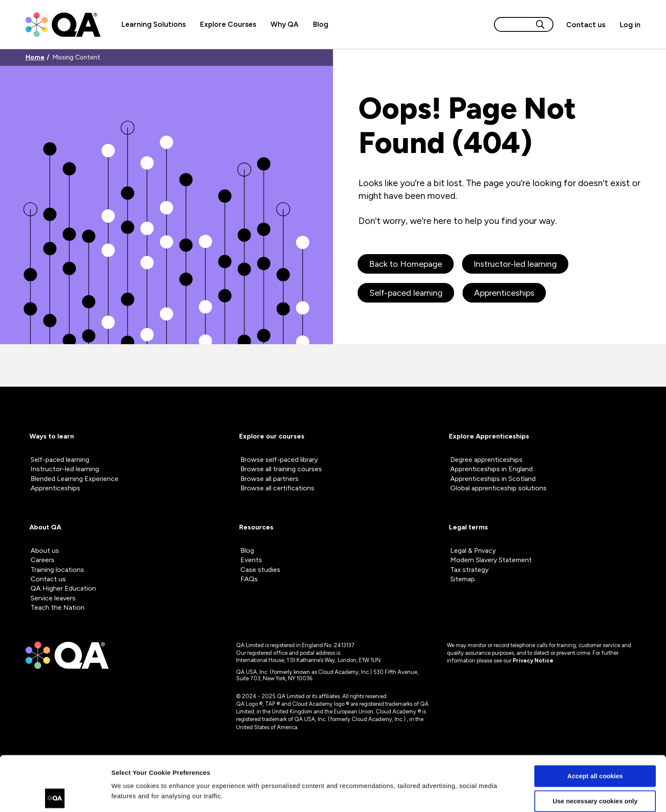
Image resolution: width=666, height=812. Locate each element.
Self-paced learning (406, 293)
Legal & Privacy (473, 550)
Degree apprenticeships (486, 460)
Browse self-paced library (279, 460)
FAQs (249, 579)
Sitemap (463, 579)
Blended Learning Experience (75, 479)
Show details (131, 795)
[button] (586, 25)
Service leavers (53, 598)
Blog (321, 24)
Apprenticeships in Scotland (493, 479)
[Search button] (540, 24)
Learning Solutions (154, 24)
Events (251, 560)
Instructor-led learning (515, 264)
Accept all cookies (595, 721)
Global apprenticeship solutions (498, 488)
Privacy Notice (533, 661)
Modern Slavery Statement (491, 560)
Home (35, 58)
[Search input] (514, 24)
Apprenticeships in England (491, 469)
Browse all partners (270, 479)
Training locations (57, 570)
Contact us (586, 25)
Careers (42, 560)
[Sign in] (626, 25)
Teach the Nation (58, 607)
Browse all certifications (277, 488)
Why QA (285, 24)
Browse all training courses (281, 469)
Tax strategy (469, 570)
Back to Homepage (406, 264)
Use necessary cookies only (595, 746)
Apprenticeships (504, 293)
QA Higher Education (63, 588)
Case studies (260, 570)
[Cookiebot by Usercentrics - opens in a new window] (55, 795)
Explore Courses (228, 24)
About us (45, 550)
